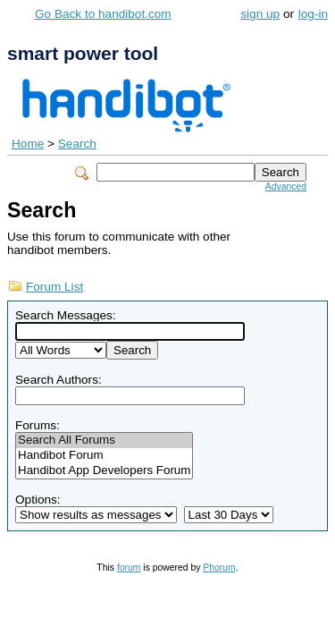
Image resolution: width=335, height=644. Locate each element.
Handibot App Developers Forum (104, 471)
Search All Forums (104, 441)
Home (28, 144)
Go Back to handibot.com (103, 14)
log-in (313, 14)
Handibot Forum (104, 456)
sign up (260, 14)
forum (129, 568)
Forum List (54, 287)
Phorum (219, 568)
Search (77, 144)
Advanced (286, 186)
